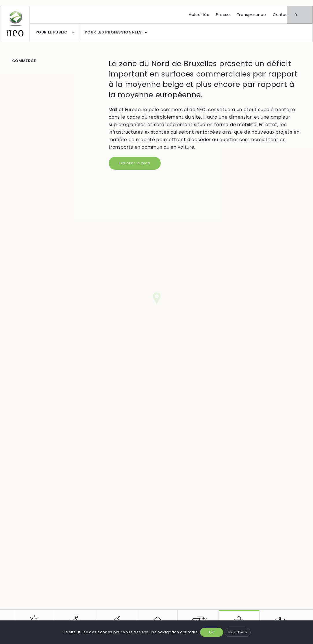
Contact (281, 15)
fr (304, 15)
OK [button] (211, 632)
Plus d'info (238, 632)
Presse (223, 15)
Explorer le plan (135, 163)
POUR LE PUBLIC (51, 32)
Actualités (199, 15)
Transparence (252, 15)
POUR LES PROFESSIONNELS (113, 32)
